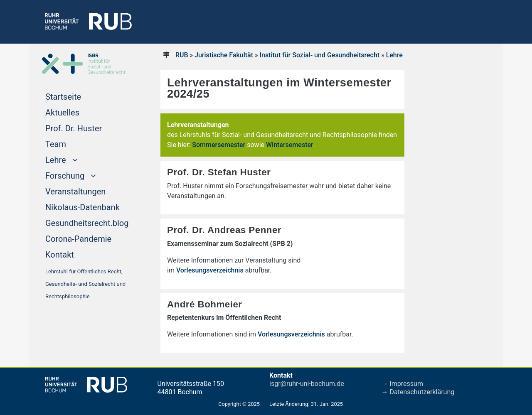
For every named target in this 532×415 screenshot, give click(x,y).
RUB (182, 55)
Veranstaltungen (75, 192)
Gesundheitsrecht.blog (87, 223)
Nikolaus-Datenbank (83, 207)
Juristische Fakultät (224, 55)
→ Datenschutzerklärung (418, 392)
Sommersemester (219, 145)
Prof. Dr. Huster (74, 128)
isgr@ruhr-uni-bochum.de (307, 384)
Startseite (79, 96)
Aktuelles (62, 113)
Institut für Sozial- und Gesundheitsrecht (319, 55)
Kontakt (60, 255)
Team (56, 144)
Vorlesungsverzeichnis (211, 270)
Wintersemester (290, 145)
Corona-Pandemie (78, 239)
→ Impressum (402, 384)
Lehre (394, 55)
